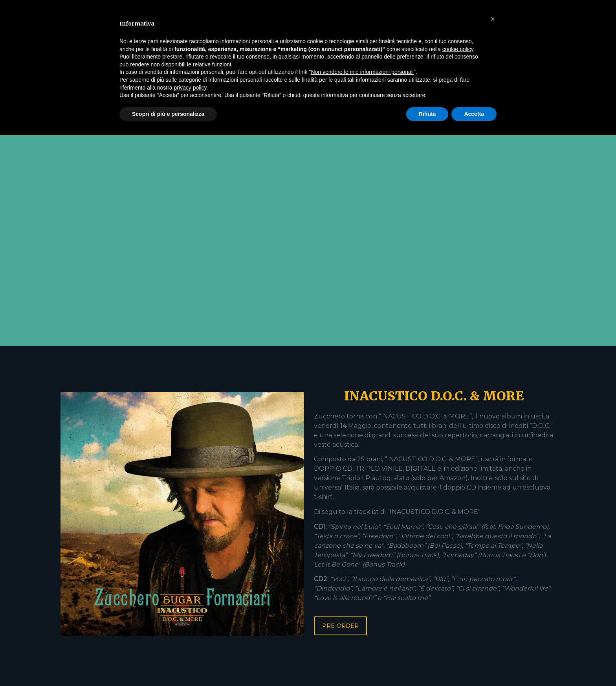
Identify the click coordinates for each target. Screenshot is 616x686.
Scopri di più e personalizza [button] (168, 114)
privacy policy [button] (190, 88)
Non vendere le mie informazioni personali (362, 72)
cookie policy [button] (458, 49)
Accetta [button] (474, 114)
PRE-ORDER (340, 626)
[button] (493, 19)
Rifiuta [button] (427, 114)
